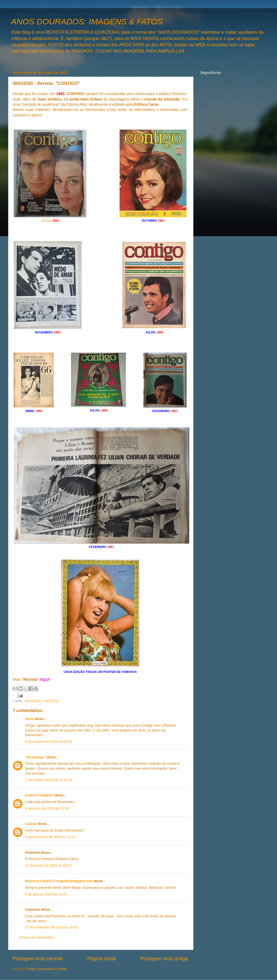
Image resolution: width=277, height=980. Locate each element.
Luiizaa (31, 824)
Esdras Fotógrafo (39, 795)
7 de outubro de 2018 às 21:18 (49, 780)
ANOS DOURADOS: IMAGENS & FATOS (87, 22)
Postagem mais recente (38, 959)
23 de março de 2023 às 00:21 (48, 865)
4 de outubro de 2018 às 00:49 (49, 742)
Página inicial (101, 959)
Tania (29, 719)
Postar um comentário (36, 938)
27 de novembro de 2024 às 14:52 (51, 927)
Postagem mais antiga (164, 959)
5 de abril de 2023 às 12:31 (46, 894)
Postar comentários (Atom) (46, 969)
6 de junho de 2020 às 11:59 (47, 808)
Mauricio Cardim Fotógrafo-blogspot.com (59, 881)
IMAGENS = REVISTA (42, 701)
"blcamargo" (35, 757)
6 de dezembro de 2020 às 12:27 (50, 837)
